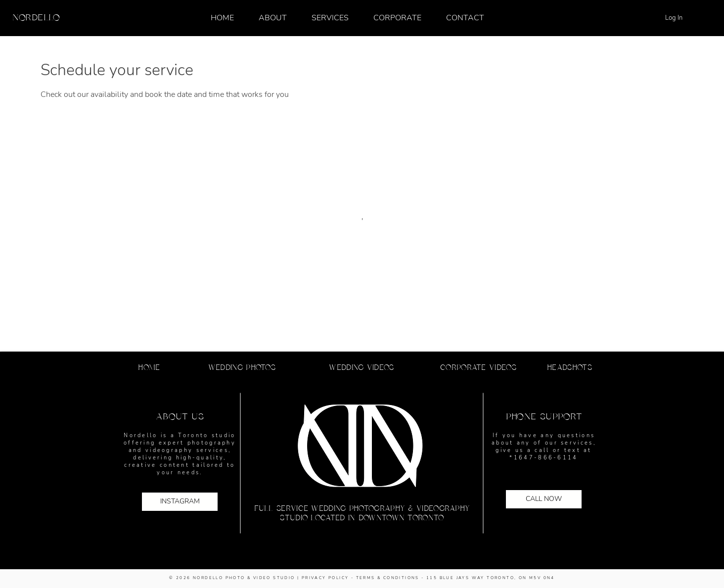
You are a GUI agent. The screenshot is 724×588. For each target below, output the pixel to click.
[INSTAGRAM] (180, 502)
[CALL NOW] (544, 499)
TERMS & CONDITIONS (388, 578)
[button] (330, 18)
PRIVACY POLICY (325, 578)
